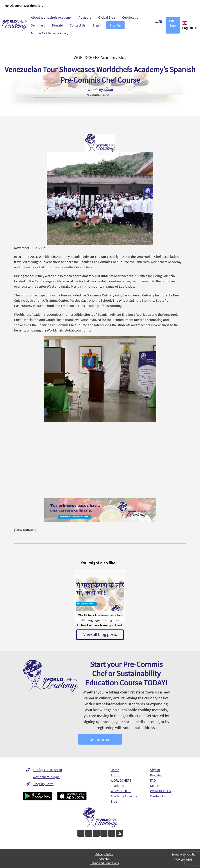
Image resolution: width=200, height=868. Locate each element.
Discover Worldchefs (24, 6)
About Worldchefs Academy (51, 17)
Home (115, 770)
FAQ (153, 780)
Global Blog (107, 17)
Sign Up (115, 25)
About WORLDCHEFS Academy (121, 780)
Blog (114, 801)
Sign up (173, 25)
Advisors (85, 17)
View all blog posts (100, 634)
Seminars (38, 25)
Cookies (104, 859)
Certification (131, 17)
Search (155, 786)
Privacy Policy (104, 854)
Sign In (98, 25)
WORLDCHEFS (160, 791)
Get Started (100, 739)
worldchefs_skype (43, 777)
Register (156, 775)
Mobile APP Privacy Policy (50, 33)
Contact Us (78, 25)
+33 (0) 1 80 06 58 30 (44, 770)
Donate (57, 25)
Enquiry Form (40, 784)
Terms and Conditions (104, 863)
